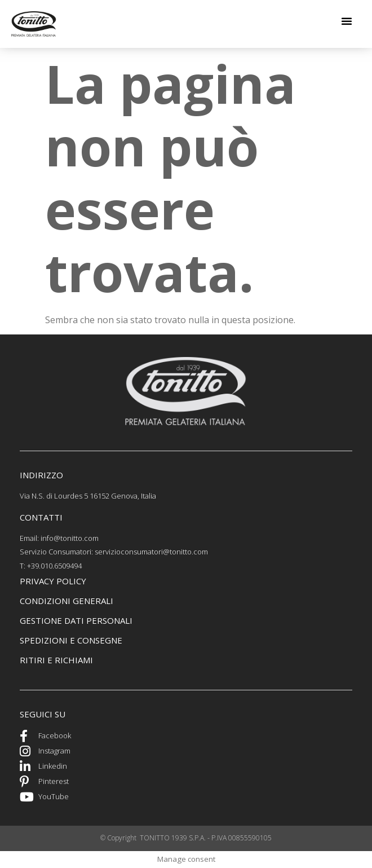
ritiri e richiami (56, 660)
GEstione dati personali (76, 620)
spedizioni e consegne (71, 640)
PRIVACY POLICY (53, 581)
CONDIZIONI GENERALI (67, 601)
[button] (347, 21)
